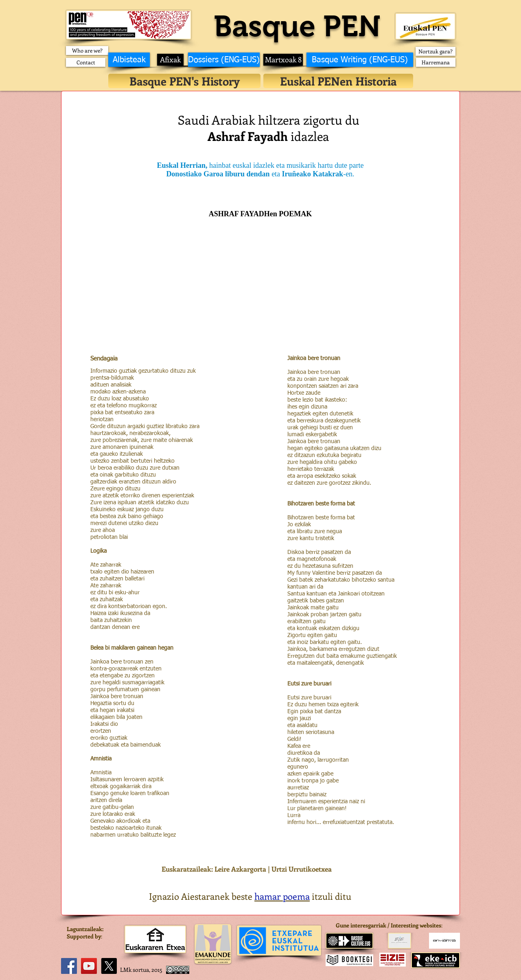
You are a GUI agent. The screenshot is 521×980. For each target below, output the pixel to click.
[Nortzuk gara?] (436, 51)
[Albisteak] (129, 60)
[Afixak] (170, 60)
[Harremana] (436, 62)
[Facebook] (69, 966)
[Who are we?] (87, 51)
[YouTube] (89, 966)
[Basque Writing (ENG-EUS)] (360, 60)
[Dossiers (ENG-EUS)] (224, 60)
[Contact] (86, 62)
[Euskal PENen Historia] (338, 81)
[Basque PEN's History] (184, 81)
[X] (109, 966)
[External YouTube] (260, 294)
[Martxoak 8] (283, 60)
